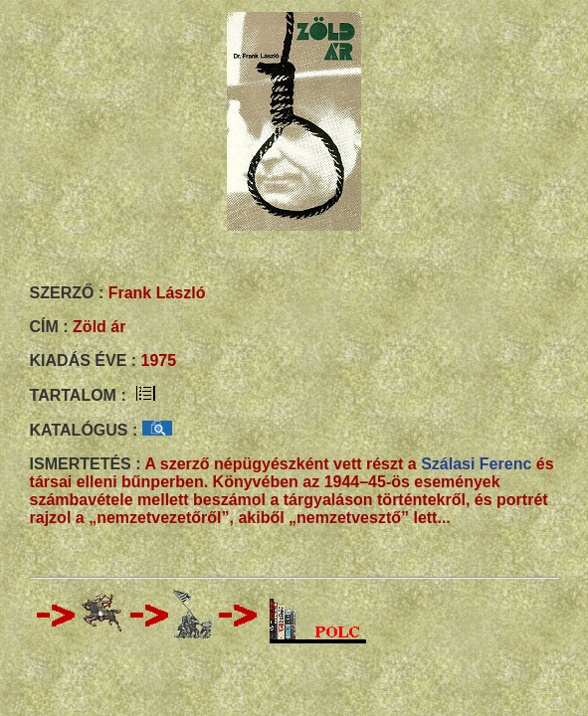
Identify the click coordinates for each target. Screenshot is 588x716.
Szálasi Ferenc (476, 464)
